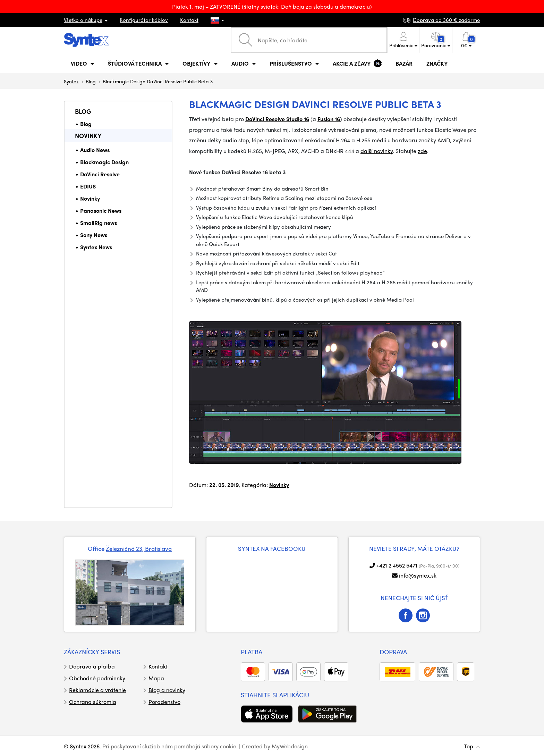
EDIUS (88, 186)
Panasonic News (101, 211)
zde (422, 151)
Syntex (71, 81)
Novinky (88, 136)
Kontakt (189, 20)
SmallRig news (99, 223)
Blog (91, 81)
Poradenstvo (164, 702)
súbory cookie (219, 746)
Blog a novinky (167, 690)
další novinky (377, 151)
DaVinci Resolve (100, 174)
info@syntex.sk (418, 575)
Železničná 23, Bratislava (139, 548)
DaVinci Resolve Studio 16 (277, 119)
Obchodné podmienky (97, 678)
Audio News (95, 150)
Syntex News (96, 247)
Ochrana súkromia (93, 702)
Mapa (156, 678)
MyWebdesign (290, 746)
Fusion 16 (329, 119)
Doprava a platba (92, 666)
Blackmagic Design (104, 162)
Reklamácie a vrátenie (97, 690)
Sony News (94, 235)
